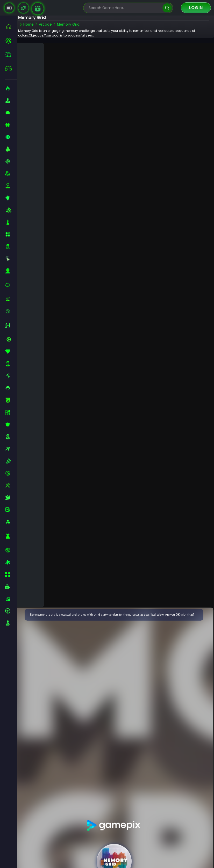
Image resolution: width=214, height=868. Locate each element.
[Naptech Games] (23, 8)
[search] (167, 8)
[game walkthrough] (38, 9)
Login (196, 8)
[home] (11, 27)
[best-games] (11, 41)
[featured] (11, 54)
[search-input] (124, 8)
